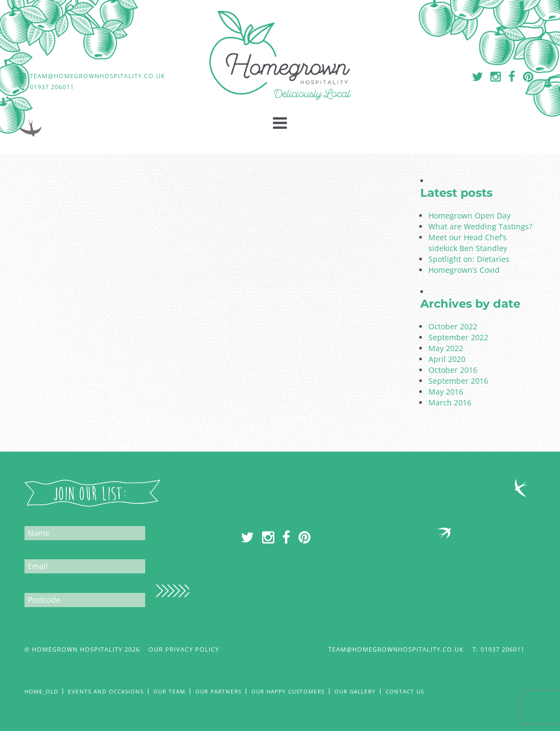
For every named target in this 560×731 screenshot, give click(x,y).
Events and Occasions (106, 691)
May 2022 (446, 348)
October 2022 (453, 326)
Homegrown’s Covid (464, 270)
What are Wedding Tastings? (480, 226)
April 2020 (447, 359)
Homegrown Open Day (469, 215)
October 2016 (453, 370)
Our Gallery (355, 691)
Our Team (169, 691)
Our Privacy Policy (184, 649)
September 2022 (458, 337)
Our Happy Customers (288, 691)
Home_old (41, 691)
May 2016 (446, 392)
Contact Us (405, 691)
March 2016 (450, 402)
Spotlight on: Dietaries (469, 259)
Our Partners (218, 691)
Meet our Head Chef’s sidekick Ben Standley (468, 243)
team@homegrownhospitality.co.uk (396, 649)
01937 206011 (508, 649)
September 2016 (458, 381)
